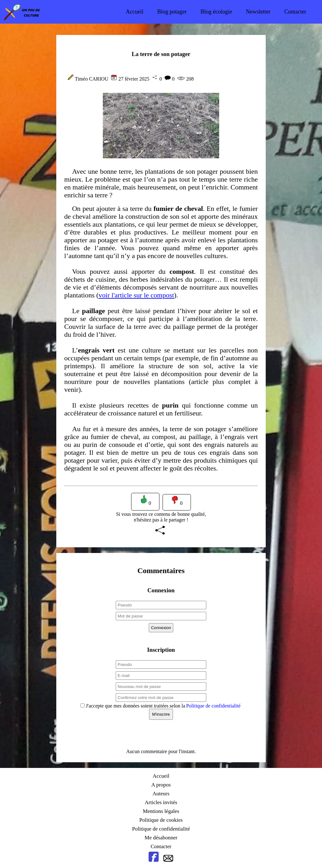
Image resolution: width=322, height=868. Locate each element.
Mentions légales (161, 811)
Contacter (295, 12)
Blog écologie (216, 12)
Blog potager (172, 12)
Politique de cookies (161, 820)
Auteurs (161, 794)
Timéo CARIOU (92, 79)
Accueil (135, 12)
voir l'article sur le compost (136, 295)
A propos (161, 785)
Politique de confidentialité (213, 706)
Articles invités (161, 802)
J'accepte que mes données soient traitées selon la (163, 706)
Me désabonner (161, 838)
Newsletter (258, 12)
